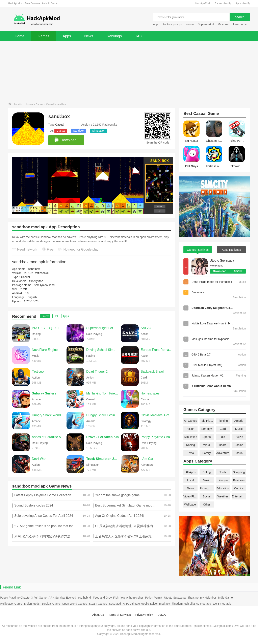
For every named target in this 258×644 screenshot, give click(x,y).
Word (207, 445)
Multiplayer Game (11, 604)
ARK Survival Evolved (62, 598)
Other (207, 505)
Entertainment (239, 496)
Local (190, 480)
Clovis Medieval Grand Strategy (157, 415)
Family (207, 453)
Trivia (190, 453)
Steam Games (98, 604)
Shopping (239, 472)
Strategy (207, 429)
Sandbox (79, 131)
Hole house (241, 24)
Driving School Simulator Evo (103, 350)
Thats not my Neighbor (202, 598)
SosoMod (115, 604)
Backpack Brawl (152, 372)
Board (223, 445)
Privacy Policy (144, 615)
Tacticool (38, 372)
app (156, 24)
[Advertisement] (129, 71)
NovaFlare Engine (45, 350)
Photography (207, 488)
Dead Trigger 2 (97, 372)
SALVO (146, 328)
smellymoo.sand (44, 285)
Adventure (223, 453)
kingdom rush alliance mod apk (191, 604)
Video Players (190, 496)
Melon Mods (32, 604)
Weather (223, 496)
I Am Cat (147, 459)
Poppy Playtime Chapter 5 (157, 437)
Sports (207, 437)
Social (207, 496)
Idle (223, 437)
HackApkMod (202, 3)
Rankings (114, 36)
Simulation (99, 131)
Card (223, 429)
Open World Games (74, 604)
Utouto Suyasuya (222, 261)
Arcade (239, 421)
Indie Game (225, 598)
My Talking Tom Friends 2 (103, 393)
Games (44, 36)
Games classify (223, 3)
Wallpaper (191, 505)
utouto (190, 24)
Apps (67, 36)
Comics (239, 488)
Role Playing (207, 421)
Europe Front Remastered (157, 350)
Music (239, 429)
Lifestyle (223, 480)
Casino (239, 445)
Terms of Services (120, 615)
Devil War (39, 459)
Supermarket (206, 24)
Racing (190, 445)
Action (191, 429)
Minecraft (224, 24)
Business (239, 480)
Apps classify (243, 3)
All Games (191, 421)
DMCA (162, 615)
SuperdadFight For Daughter (103, 328)
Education (223, 488)
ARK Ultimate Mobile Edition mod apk (146, 604)
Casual (50, 104)
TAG (139, 36)
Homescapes (150, 393)
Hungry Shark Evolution (103, 415)
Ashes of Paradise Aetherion (48, 437)
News (89, 36)
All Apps (191, 472)
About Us (98, 615)
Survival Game (51, 604)
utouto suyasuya (172, 24)
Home (20, 36)
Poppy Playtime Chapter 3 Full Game (23, 598)
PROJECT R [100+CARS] (48, 328)
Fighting (223, 421)
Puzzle (239, 437)
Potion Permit (154, 598)
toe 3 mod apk (222, 604)
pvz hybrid (84, 598)
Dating (207, 472)
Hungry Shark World (46, 415)
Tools (223, 472)
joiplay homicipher (132, 598)
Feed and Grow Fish (106, 598)
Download (65, 140)
